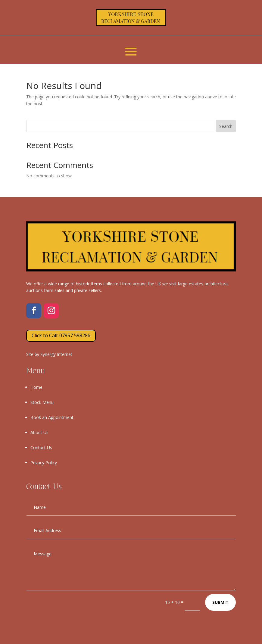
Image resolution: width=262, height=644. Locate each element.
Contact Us (41, 447)
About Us (39, 432)
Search (226, 126)
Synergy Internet (56, 354)
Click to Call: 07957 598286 (61, 335)
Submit (220, 602)
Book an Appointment (52, 417)
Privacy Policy (44, 463)
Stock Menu (42, 402)
